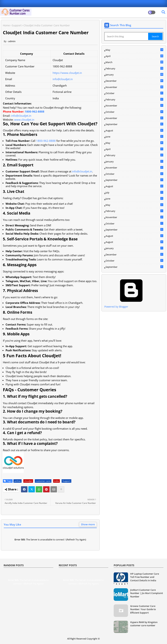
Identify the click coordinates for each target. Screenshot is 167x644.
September (134, 124)
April (134, 56)
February (134, 69)
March (134, 62)
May (134, 50)
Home (6, 25)
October (134, 93)
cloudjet (28, 481)
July (134, 193)
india (56, 481)
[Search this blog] (127, 36)
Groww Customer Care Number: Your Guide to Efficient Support (143, 609)
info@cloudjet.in (63, 79)
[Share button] (61, 489)
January (134, 75)
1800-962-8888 (35, 111)
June (134, 137)
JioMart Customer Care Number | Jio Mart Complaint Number (147, 593)
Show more (88, 524)
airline (18, 481)
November (134, 87)
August (134, 130)
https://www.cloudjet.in (67, 73)
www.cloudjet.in (24, 120)
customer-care (43, 481)
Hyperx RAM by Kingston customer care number (144, 624)
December (134, 81)
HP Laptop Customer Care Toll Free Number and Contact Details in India (145, 577)
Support (17, 25)
